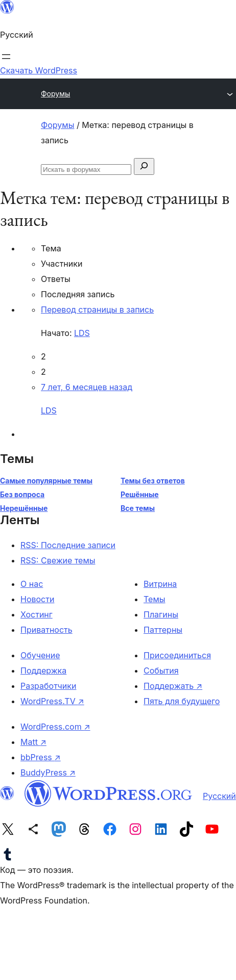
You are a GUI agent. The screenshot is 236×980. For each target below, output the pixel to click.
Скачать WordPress (39, 70)
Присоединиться (177, 655)
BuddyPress (48, 772)
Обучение (40, 655)
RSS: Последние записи (68, 545)
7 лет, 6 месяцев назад (87, 387)
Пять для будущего (182, 701)
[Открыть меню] (6, 57)
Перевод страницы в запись (97, 310)
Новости (37, 599)
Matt (33, 742)
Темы (155, 599)
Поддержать (173, 686)
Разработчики (48, 686)
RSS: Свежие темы (58, 560)
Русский (219, 796)
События (161, 670)
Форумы (55, 94)
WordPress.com (55, 727)
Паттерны (163, 630)
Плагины (161, 614)
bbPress (41, 757)
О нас (32, 584)
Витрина (160, 584)
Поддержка (43, 670)
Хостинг (37, 614)
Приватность (46, 630)
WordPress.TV (52, 701)
